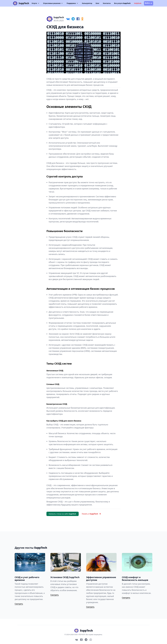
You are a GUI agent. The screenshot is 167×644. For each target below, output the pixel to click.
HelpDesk (138, 3)
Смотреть (19, 604)
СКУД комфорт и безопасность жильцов (135, 579)
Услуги (36, 3)
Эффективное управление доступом (101, 579)
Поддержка (73, 3)
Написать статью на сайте (63, 514)
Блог (98, 3)
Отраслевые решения (53, 3)
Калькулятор (87, 3)
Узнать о (91, 514)
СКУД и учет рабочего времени (27, 579)
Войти (149, 3)
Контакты (107, 3)
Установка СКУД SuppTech (65, 577)
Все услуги (122, 3)
